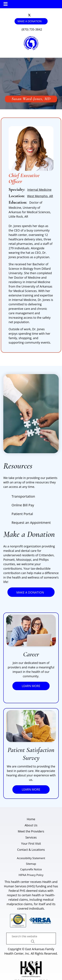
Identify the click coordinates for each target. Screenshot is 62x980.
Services (31, 837)
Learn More (31, 686)
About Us (31, 825)
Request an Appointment (31, 523)
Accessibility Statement (31, 858)
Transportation (23, 496)
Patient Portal (22, 514)
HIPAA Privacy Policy (31, 875)
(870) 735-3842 (32, 29)
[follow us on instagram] (32, 15)
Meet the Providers (31, 831)
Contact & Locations (31, 850)
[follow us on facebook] (33, 15)
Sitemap (31, 864)
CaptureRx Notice (31, 869)
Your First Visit (31, 843)
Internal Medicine (39, 190)
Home (31, 819)
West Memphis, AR (40, 196)
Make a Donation (30, 21)
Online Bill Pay (23, 505)
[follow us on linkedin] (33, 15)
